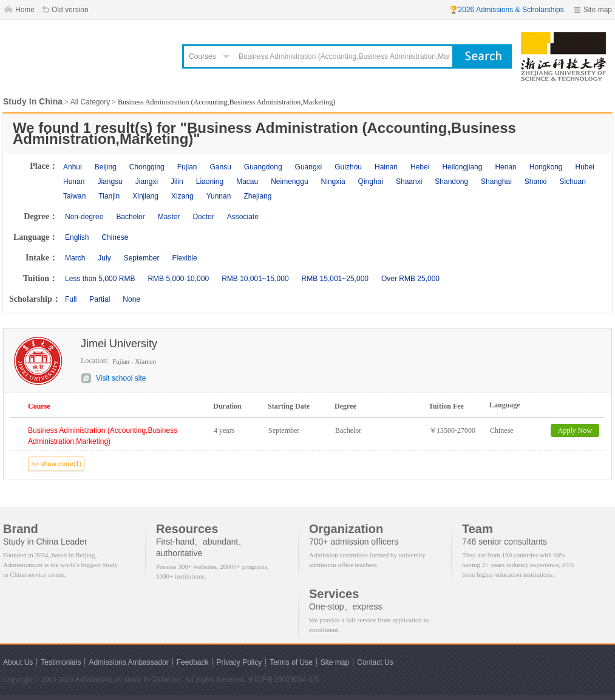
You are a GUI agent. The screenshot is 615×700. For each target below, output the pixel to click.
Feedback (193, 662)
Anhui (73, 167)
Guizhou (348, 167)
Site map (598, 10)
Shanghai (496, 182)
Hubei (585, 167)
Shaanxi (409, 182)
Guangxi (309, 167)
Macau (247, 182)
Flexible (184, 258)
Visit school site (121, 378)
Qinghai (371, 182)
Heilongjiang (462, 167)
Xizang (182, 196)
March (75, 258)
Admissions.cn (99, 679)
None (131, 299)
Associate (243, 217)
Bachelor (130, 217)
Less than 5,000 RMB (100, 279)
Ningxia (333, 182)
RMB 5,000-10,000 (178, 279)
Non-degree (84, 217)
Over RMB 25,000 (410, 279)
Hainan (386, 167)
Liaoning (210, 182)
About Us (18, 662)
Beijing (106, 167)
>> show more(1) (56, 464)
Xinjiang (145, 196)
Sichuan (573, 182)
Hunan (74, 182)
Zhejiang (257, 196)
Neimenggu (289, 182)
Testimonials (61, 662)
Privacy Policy (239, 662)
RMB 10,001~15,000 (255, 279)
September (142, 258)
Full (71, 299)
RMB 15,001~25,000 (335, 279)
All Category (90, 102)
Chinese (115, 237)
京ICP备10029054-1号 (284, 679)
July (104, 258)
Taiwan (74, 196)
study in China (147, 679)
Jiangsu (110, 182)
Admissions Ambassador (128, 662)
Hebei (420, 167)
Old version (70, 10)
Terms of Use (291, 662)
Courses (202, 56)
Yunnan (219, 196)
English (77, 237)
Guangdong (263, 167)
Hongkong (546, 167)
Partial (100, 299)
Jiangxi (147, 182)
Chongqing (147, 167)
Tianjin (109, 196)
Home (25, 10)
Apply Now (575, 430)
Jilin (177, 182)
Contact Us (375, 662)
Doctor (203, 217)
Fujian (187, 167)
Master (169, 217)
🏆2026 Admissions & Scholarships (507, 10)
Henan (505, 167)
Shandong (451, 182)
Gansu (220, 167)
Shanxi (536, 182)
